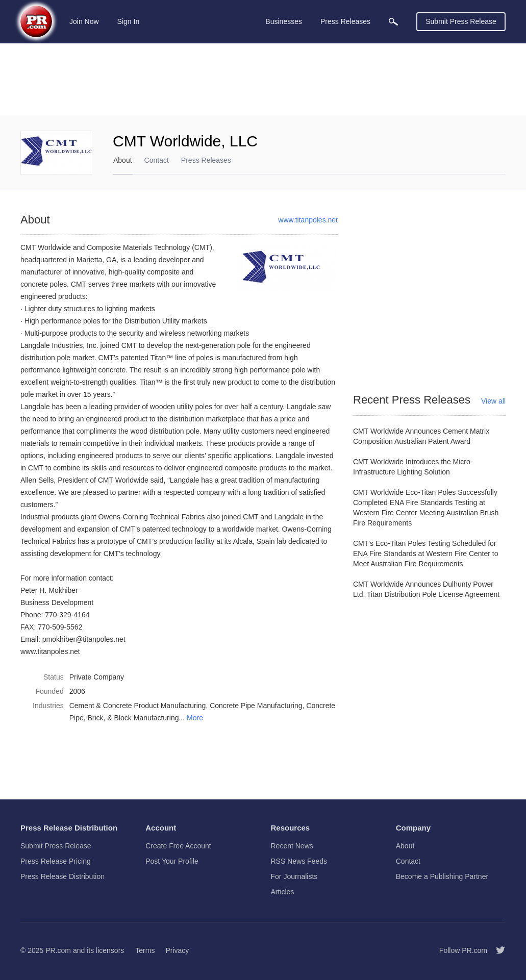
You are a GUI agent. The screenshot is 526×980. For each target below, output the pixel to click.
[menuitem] (393, 22)
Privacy (177, 950)
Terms (145, 950)
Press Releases (206, 160)
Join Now (84, 21)
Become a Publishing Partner (442, 876)
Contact (157, 160)
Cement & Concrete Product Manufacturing (138, 706)
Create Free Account (178, 846)
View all (493, 401)
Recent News (292, 846)
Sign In (129, 21)
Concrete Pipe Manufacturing (256, 706)
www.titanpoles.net (308, 220)
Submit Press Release (461, 21)
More (195, 718)
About (123, 160)
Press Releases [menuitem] (345, 21)
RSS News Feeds (299, 861)
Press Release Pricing (56, 861)
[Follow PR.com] (496, 950)
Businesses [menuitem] (284, 21)
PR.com (58, 950)
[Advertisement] (263, 79)
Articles (283, 892)
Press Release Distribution (62, 876)
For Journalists (294, 876)
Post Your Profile (172, 861)
